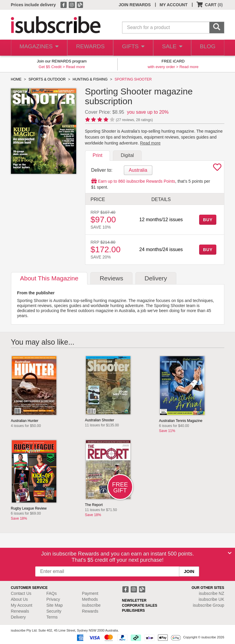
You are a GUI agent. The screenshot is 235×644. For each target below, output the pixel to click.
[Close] (230, 553)
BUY (208, 220)
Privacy (53, 599)
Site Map (55, 605)
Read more (75, 67)
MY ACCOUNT (174, 5)
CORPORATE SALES (140, 606)
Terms (52, 617)
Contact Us (21, 593)
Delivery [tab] (156, 278)
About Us (20, 599)
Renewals (20, 611)
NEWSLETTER (134, 600)
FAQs (52, 593)
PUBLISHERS (134, 611)
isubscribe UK (211, 599)
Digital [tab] (127, 155)
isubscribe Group (209, 605)
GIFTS (131, 48)
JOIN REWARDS (135, 5)
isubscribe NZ (212, 593)
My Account (22, 605)
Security (54, 611)
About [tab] (49, 278)
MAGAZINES (38, 48)
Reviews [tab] (111, 278)
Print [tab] (98, 155)
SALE (170, 48)
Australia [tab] (138, 170)
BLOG (207, 48)
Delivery (19, 617)
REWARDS (88, 48)
